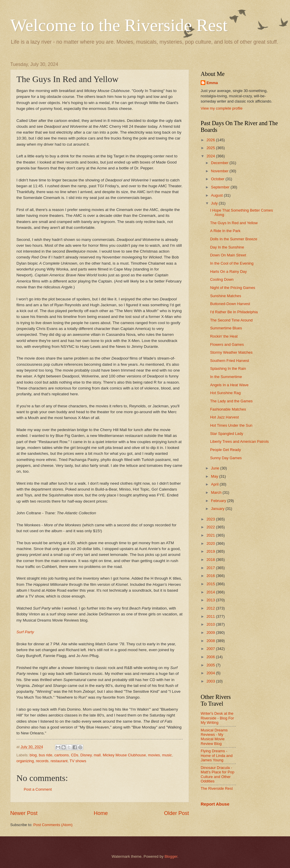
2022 (211, 527)
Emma (212, 83)
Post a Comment (38, 789)
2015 (211, 584)
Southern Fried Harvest (230, 361)
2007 (211, 649)
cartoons (62, 755)
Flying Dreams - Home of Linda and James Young (217, 755)
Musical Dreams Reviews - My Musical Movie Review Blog (214, 737)
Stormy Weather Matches (231, 352)
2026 (211, 140)
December (220, 163)
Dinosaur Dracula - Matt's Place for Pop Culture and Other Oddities (217, 774)
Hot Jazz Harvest (224, 417)
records (42, 761)
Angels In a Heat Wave (229, 385)
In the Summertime (226, 377)
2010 (211, 624)
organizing (25, 761)
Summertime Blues (226, 328)
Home (101, 813)
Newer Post (24, 813)
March (217, 492)
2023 (211, 519)
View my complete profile (222, 108)
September (221, 187)
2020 (211, 543)
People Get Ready (225, 450)
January (218, 509)
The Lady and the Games (231, 401)
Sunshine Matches (226, 296)
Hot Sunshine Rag (225, 393)
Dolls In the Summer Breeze (234, 239)
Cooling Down (222, 279)
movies (154, 755)
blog (33, 755)
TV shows (78, 761)
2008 (211, 641)
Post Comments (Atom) (53, 825)
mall (97, 755)
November (220, 171)
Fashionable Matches (228, 409)
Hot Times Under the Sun (231, 425)
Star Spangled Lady (227, 434)
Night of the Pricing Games (233, 288)
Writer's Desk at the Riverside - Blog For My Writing (217, 718)
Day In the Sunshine (227, 247)
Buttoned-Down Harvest (230, 304)
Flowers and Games (227, 344)
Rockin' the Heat (224, 336)
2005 (211, 665)
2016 (211, 576)
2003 (211, 681)
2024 (211, 156)
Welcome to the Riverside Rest (119, 25)
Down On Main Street (228, 255)
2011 (211, 616)
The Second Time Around (231, 320)
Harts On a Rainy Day (228, 272)
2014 (211, 592)
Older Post (176, 813)
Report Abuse (215, 804)
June (216, 468)
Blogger (171, 856)
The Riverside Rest (217, 788)
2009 (211, 633)
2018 (211, 560)
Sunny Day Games (226, 458)
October (218, 179)
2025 (211, 148)
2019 (211, 551)
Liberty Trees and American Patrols (239, 441)
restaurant (59, 761)
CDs (75, 755)
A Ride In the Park (225, 231)
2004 (211, 673)
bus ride (46, 755)
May (215, 476)
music (167, 755)
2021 (211, 535)
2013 (211, 600)
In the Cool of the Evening (232, 263)
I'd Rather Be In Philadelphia (234, 312)
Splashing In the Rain (228, 369)
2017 (211, 568)
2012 (211, 608)
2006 (211, 657)
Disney (86, 755)
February (219, 501)
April (215, 484)
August (217, 195)
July (215, 203)
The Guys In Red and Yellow (234, 223)
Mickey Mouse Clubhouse (124, 755)
